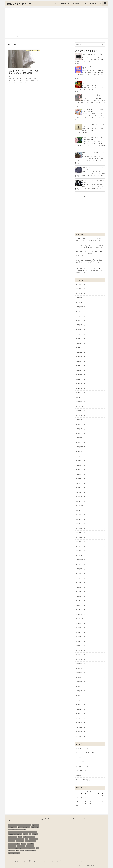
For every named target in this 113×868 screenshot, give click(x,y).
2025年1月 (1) (80, 343)
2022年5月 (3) (80, 478)
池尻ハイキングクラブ (19, 4)
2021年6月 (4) (80, 528)
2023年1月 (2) (80, 442)
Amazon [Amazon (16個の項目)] (11, 824)
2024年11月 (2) (81, 352)
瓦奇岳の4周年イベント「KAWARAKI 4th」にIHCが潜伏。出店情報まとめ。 (89, 253)
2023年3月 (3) (80, 433)
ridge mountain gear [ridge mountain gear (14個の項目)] (30, 831)
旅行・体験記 (76, 3)
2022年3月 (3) (80, 487)
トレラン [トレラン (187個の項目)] (23, 843)
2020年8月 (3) (80, 573)
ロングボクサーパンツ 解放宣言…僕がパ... (93, 181)
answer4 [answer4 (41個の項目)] (18, 824)
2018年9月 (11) (81, 677)
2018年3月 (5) (80, 704)
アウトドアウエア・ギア (96, 3)
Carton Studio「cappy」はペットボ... (93, 83)
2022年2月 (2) (80, 492)
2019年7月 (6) (80, 632)
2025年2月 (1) (80, 338)
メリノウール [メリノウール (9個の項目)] (23, 848)
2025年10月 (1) (81, 311)
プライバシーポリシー (92, 860)
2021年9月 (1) (80, 514)
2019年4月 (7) (80, 645)
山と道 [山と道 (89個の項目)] (22, 850)
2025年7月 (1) (80, 320)
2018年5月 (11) (81, 695)
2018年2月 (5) (80, 708)
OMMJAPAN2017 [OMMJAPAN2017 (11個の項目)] (13, 829)
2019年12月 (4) (81, 609)
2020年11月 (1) (81, 560)
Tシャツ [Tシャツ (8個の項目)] (25, 834)
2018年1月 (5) (80, 713)
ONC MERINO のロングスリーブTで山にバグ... (93, 168)
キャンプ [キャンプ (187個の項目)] (21, 838)
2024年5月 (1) (80, 374)
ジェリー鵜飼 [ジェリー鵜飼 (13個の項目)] (20, 841)
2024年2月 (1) (80, 388)
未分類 (79, 775)
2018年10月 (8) (81, 672)
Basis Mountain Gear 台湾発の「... (92, 96)
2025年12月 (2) (81, 302)
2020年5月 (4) (80, 587)
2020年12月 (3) (81, 555)
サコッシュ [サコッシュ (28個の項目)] (12, 841)
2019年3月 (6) (80, 650)
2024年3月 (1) (80, 383)
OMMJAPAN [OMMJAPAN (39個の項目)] (26, 827)
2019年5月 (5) (80, 641)
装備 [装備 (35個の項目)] (18, 852)
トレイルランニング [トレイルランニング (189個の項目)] (14, 843)
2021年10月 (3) (81, 510)
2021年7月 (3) (80, 523)
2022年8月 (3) (80, 465)
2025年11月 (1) (81, 307)
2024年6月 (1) (80, 370)
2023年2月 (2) (80, 438)
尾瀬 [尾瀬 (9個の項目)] (17, 850)
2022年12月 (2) (81, 447)
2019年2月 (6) (80, 654)
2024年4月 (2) (80, 379)
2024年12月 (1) (81, 347)
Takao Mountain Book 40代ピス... (92, 55)
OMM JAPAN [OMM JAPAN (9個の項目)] (35, 827)
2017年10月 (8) (81, 727)
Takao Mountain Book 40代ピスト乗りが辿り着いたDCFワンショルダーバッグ (89, 262)
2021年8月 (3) (80, 519)
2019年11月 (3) (81, 614)
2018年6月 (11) (81, 690)
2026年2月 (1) (80, 293)
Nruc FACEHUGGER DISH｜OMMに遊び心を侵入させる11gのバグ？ (89, 240)
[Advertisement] (56, 22)
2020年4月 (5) (80, 591)
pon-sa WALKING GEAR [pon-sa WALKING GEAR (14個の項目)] (15, 831)
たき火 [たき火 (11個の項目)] (20, 836)
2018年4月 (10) (81, 699)
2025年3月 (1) (80, 334)
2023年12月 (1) (81, 397)
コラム (79, 757)
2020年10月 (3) (81, 564)
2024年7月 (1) (80, 365)
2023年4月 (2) (80, 429)
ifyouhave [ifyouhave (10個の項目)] (35, 824)
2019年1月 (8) (80, 659)
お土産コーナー (82, 748)
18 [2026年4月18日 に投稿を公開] (99, 799)
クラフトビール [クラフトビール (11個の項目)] (33, 838)
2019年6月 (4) (80, 636)
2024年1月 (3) (80, 392)
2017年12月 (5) (81, 717)
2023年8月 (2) (80, 411)
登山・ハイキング (65, 3)
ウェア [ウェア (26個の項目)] (33, 836)
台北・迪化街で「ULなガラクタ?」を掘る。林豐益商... (93, 111)
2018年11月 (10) (81, 668)
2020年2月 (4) (80, 600)
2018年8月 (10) (81, 681)
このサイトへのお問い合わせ (74, 860)
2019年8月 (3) (80, 627)
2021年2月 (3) (80, 546)
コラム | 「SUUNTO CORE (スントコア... (93, 126)
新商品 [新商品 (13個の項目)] (27, 850)
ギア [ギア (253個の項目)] (26, 838)
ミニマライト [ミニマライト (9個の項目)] (30, 845)
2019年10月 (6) (81, 618)
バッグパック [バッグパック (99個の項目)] (12, 845)
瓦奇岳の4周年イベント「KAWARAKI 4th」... (90, 68)
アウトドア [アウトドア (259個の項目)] (26, 836)
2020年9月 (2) (80, 569)
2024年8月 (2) (80, 361)
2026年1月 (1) (80, 298)
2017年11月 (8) (81, 722)
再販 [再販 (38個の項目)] (37, 848)
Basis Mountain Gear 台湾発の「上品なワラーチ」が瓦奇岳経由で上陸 (89, 246)
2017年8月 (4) (80, 736)
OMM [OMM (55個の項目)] (20, 827)
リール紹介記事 (82, 766)
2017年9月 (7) (80, 731)
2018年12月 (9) (81, 663)
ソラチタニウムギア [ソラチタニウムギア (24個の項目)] (30, 841)
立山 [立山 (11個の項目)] (14, 852)
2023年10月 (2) (81, 406)
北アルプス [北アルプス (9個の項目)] (12, 850)
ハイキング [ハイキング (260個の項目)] (30, 843)
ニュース (85, 3)
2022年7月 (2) (80, 469)
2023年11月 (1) (81, 402)
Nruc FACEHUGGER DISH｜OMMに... (93, 153)
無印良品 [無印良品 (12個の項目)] (33, 850)
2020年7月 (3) (80, 578)
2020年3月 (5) (80, 596)
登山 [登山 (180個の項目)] (10, 852)
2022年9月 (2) (80, 460)
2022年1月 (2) (80, 496)
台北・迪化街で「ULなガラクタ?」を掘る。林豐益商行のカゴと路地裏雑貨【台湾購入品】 (89, 270)
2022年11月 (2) (81, 451)
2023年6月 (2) (80, 420)
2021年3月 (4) (80, 541)
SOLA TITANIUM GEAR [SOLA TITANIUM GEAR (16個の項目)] (15, 834)
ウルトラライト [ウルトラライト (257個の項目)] (13, 838)
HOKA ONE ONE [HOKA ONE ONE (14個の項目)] (26, 824)
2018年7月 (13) (81, 686)
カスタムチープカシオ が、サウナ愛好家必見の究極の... (93, 139)
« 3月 (77, 805)
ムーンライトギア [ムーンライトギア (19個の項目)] (13, 848)
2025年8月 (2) (80, 316)
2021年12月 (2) (81, 501)
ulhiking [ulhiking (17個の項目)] (35, 834)
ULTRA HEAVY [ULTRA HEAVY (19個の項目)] (13, 836)
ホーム (56, 3)
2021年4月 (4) (80, 537)
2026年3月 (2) (80, 289)
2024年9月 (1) (80, 356)
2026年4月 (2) (80, 284)
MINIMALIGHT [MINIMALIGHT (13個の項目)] (13, 827)
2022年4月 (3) (80, 483)
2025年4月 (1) (80, 329)
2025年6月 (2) (80, 325)
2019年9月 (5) (80, 623)
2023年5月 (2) (80, 424)
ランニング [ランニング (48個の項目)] (32, 848)
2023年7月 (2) (80, 415)
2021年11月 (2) (81, 505)
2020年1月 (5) (80, 605)
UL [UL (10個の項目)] (30, 834)
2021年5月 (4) (80, 532)
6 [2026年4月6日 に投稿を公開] (77, 797)
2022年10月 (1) (81, 456)
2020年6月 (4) (80, 582)
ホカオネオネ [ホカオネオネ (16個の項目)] (21, 845)
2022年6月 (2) (80, 474)
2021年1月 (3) (80, 551)
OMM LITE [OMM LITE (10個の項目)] (23, 829)
